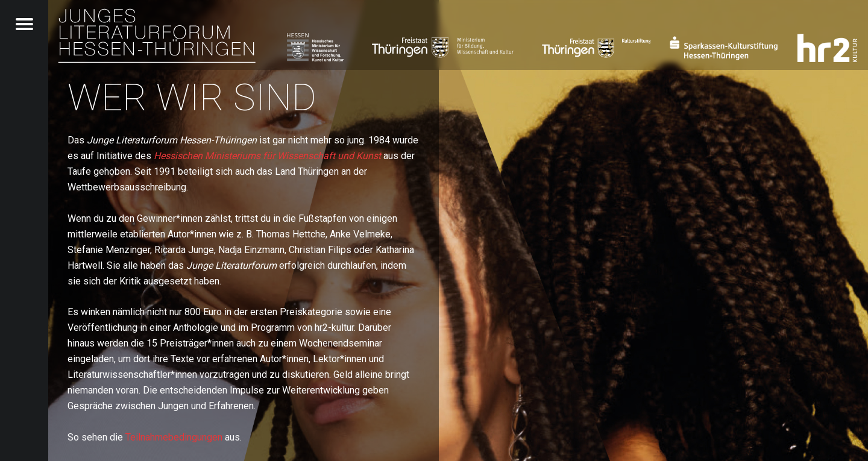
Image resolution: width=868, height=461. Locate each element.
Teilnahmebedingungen (174, 437)
